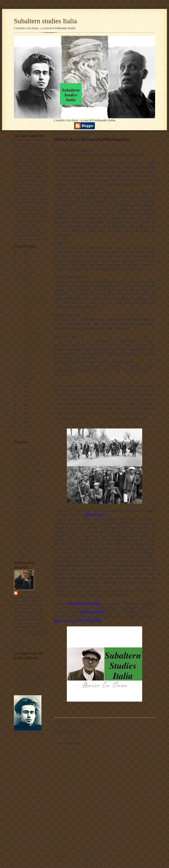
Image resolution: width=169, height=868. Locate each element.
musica (18, 518)
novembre (27, 277)
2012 (21, 422)
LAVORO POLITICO (26, 665)
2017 (21, 400)
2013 (21, 418)
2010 (21, 431)
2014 (21, 413)
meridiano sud (21, 515)
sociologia (19, 544)
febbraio (26, 374)
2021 (21, 383)
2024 (21, 260)
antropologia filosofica (26, 475)
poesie (17, 530)
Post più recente (64, 848)
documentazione (22, 486)
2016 (21, 405)
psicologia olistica (23, 537)
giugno (25, 357)
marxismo (19, 511)
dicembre (26, 273)
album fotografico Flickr (27, 690)
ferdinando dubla (33, 593)
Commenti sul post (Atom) (84, 856)
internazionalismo (23, 504)
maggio (25, 361)
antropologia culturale (25, 471)
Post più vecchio (145, 848)
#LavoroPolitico (22, 456)
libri (16, 508)
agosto (25, 290)
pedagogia (19, 522)
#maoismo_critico (23, 460)
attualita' (18, 482)
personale (19, 526)
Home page (104, 848)
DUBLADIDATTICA (25, 668)
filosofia (18, 493)
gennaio (26, 379)
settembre (27, 286)
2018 (21, 396)
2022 (21, 268)
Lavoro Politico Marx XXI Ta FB (32, 672)
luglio (25, 353)
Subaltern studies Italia (45, 21)
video (17, 555)
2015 (21, 409)
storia (17, 548)
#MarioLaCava (97, 419)
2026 (21, 251)
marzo (25, 370)
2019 (21, 392)
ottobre (25, 281)
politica (18, 533)
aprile (24, 366)
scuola (17, 541)
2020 (21, 387)
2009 (21, 435)
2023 (21, 264)
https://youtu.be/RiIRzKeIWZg (73, 423)
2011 (21, 426)
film (16, 489)
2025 (21, 255)
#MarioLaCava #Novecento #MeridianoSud (30, 329)
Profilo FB (20, 687)
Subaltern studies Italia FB (28, 676)
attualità (18, 478)
